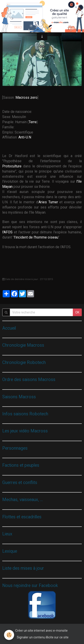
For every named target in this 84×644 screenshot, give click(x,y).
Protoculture (12, 166)
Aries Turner (48, 202)
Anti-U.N (25, 137)
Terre (33, 122)
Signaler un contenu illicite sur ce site (43, 637)
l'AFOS (7, 232)
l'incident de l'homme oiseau (36, 237)
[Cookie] (9, 635)
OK (77, 312)
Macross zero (26, 97)
